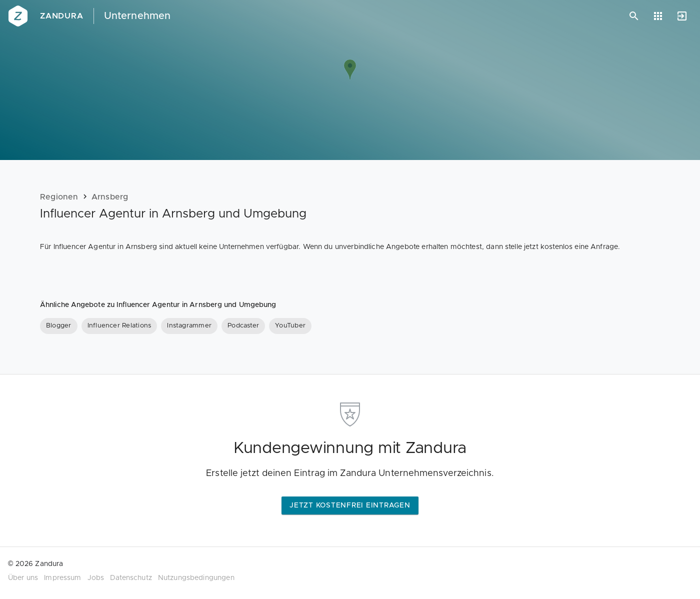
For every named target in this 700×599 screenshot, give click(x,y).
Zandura (62, 16)
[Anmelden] (682, 16)
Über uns (23, 578)
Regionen (59, 197)
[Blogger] (59, 326)
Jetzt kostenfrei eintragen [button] (350, 505)
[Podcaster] (243, 326)
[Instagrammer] (189, 326)
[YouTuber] (290, 326)
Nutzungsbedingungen (196, 578)
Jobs (96, 578)
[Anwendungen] (658, 16)
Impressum (62, 578)
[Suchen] (634, 16)
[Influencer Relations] (119, 326)
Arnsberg (110, 197)
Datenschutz (131, 578)
